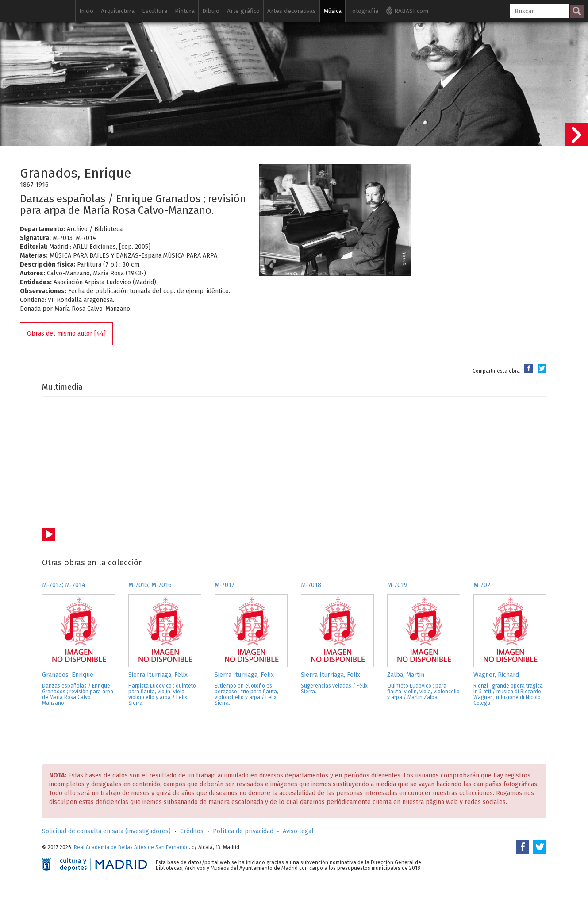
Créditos (192, 831)
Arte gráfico (243, 11)
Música (332, 11)
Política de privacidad (243, 831)
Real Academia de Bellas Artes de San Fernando (131, 847)
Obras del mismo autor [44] (66, 334)
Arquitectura (118, 11)
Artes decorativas (292, 11)
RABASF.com (407, 10)
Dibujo (211, 11)
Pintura (185, 11)
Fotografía (364, 11)
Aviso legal (298, 831)
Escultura (155, 11)
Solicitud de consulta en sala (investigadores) (106, 831)
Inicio (86, 11)
